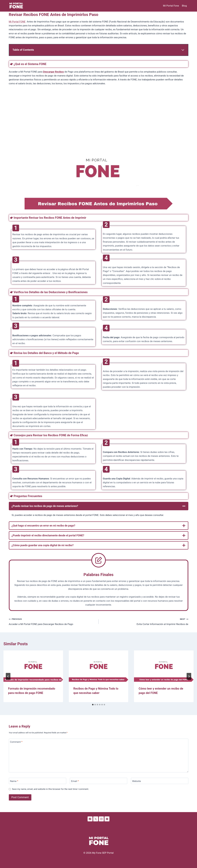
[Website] (160, 781)
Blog (184, 6)
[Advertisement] (96, 111)
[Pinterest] (107, 819)
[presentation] (33, 666)
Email (75, 781)
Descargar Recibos (53, 72)
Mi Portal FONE (17, 22)
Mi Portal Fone (171, 6)
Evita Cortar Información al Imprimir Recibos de (145, 621)
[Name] (38, 781)
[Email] (98, 781)
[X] (96, 819)
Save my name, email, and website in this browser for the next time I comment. (50, 789)
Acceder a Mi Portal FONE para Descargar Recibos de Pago (52, 621)
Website (137, 781)
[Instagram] (101, 819)
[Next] (189, 676)
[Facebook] (90, 819)
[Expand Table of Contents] (99, 50)
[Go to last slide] (8, 676)
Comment (16, 742)
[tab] (93, 705)
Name (14, 781)
